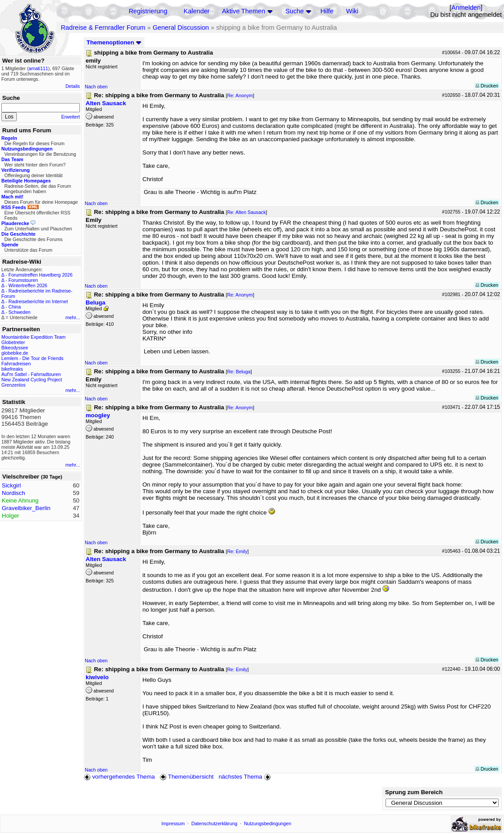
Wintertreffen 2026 (28, 285)
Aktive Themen (243, 11)
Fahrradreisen (16, 364)
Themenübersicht (187, 777)
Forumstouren (23, 280)
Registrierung (148, 11)
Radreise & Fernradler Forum (103, 28)
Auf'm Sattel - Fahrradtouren (31, 374)
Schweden (20, 312)
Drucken (487, 86)
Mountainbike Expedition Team (33, 337)
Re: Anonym (240, 95)
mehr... (73, 317)
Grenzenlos (14, 385)
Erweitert (71, 117)
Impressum (173, 823)
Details (73, 86)
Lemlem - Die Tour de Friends (32, 358)
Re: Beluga (239, 372)
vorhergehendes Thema (119, 777)
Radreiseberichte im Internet (38, 301)
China (15, 307)
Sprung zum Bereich (414, 792)
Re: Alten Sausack (246, 212)
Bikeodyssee (15, 348)
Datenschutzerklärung (214, 823)
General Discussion (181, 28)
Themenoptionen (114, 42)
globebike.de (15, 353)
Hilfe (327, 11)
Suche (295, 11)
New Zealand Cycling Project (32, 380)
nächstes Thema (246, 777)
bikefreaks (12, 369)
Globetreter (13, 342)
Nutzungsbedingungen (268, 823)
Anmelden (466, 8)
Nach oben (96, 87)
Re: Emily (237, 551)
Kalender (197, 11)
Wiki (352, 11)
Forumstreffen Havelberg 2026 (40, 275)
